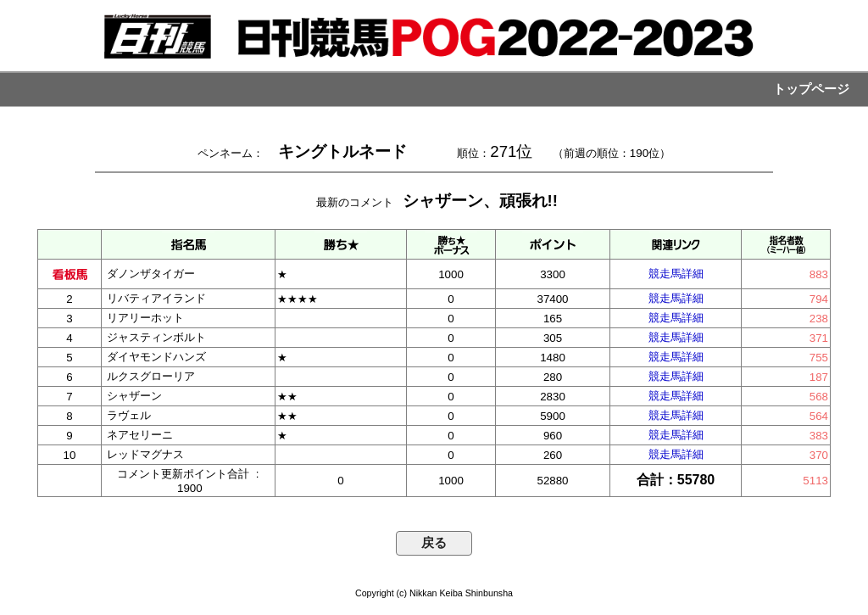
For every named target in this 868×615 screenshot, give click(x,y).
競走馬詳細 (676, 274)
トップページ (811, 89)
